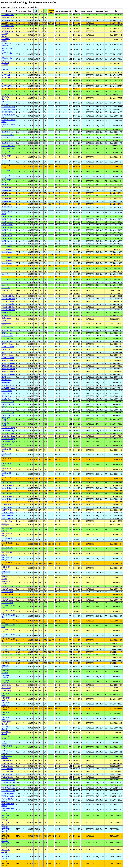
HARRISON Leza (8, 360)
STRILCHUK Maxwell (7, 737)
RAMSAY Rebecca (5, 667)
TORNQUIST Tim (8, 780)
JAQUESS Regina (8, 385)
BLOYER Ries (7, 72)
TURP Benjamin (8, 793)
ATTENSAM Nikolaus (6, 45)
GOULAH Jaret (7, 328)
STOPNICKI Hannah (6, 723)
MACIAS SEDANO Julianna (8, 525)
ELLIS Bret (6, 269)
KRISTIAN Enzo (8, 402)
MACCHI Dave (7, 516)
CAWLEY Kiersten (5, 98)
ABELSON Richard (6, 35)
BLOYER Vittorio (8, 81)
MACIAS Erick (7, 521)
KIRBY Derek (7, 396)
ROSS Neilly (6, 685)
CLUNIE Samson (8, 129)
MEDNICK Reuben (6, 568)
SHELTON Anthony (6, 694)
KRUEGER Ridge (8, 428)
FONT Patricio (7, 290)
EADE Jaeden (7, 233)
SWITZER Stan (7, 760)
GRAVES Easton (8, 344)
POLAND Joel (7, 644)
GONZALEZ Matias (6, 319)
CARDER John (7, 94)
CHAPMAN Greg (8, 107)
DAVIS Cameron (8, 185)
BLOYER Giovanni (5, 64)
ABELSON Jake (8, 15)
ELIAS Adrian (7, 247)
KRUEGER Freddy (6, 419)
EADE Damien (7, 216)
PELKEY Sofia (7, 586)
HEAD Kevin (6, 377)
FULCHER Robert (8, 296)
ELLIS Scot (6, 288)
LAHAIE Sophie (8, 483)
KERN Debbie (7, 391)
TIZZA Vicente (7, 766)
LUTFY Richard (8, 505)
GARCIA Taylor (8, 312)
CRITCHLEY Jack (8, 146)
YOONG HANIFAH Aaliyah (6, 815)
